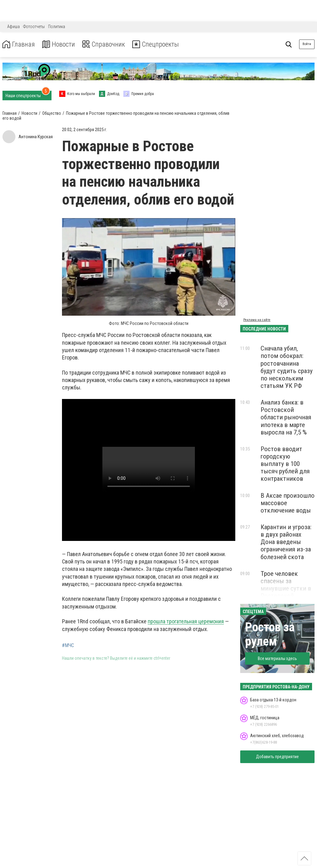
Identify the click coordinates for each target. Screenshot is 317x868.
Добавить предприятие (277, 757)
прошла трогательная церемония (186, 621)
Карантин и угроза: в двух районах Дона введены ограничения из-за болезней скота (286, 542)
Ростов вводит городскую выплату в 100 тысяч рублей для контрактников (285, 464)
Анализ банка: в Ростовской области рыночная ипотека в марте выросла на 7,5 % (286, 417)
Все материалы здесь (277, 658)
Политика (57, 27)
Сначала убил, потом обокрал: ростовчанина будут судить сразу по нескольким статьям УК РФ (287, 367)
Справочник (109, 44)
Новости (61, 44)
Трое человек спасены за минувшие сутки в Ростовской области (286, 589)
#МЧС (68, 646)
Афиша (13, 27)
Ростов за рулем (270, 634)
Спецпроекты (165, 44)
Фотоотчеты (34, 27)
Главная (19, 44)
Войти (307, 44)
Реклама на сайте (257, 320)
